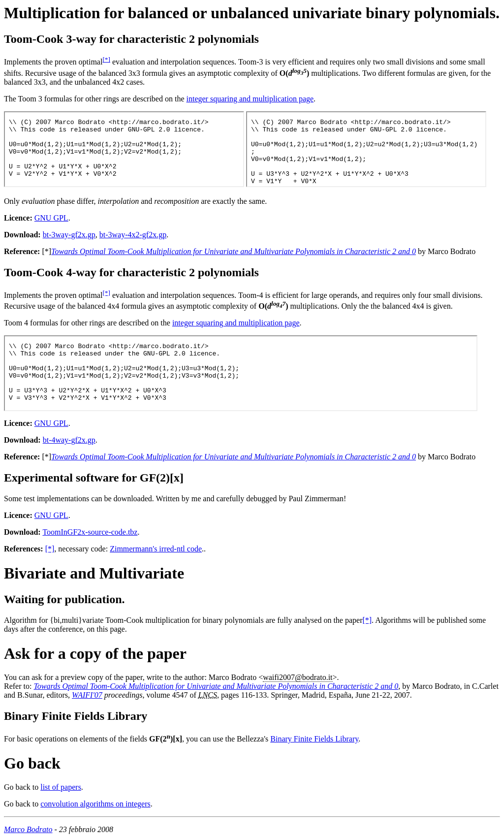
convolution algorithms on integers (95, 804)
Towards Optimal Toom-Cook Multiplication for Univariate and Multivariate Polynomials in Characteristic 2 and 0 (234, 251)
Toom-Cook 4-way (50, 272)
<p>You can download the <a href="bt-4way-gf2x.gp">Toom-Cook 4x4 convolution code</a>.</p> (241, 373)
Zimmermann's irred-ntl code (156, 549)
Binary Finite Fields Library (76, 716)
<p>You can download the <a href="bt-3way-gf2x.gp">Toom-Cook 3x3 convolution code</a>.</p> (124, 149)
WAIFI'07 (87, 695)
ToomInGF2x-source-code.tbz (90, 532)
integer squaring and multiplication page (250, 99)
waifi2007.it (298, 677)
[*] (106, 59)
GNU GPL (51, 218)
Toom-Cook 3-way (50, 39)
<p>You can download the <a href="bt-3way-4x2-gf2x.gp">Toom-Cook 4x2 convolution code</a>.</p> (366, 149)
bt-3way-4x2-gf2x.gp (133, 235)
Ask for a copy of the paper (95, 653)
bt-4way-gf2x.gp (69, 440)
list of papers (61, 787)
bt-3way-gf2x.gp (69, 235)
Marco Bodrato (28, 829)
